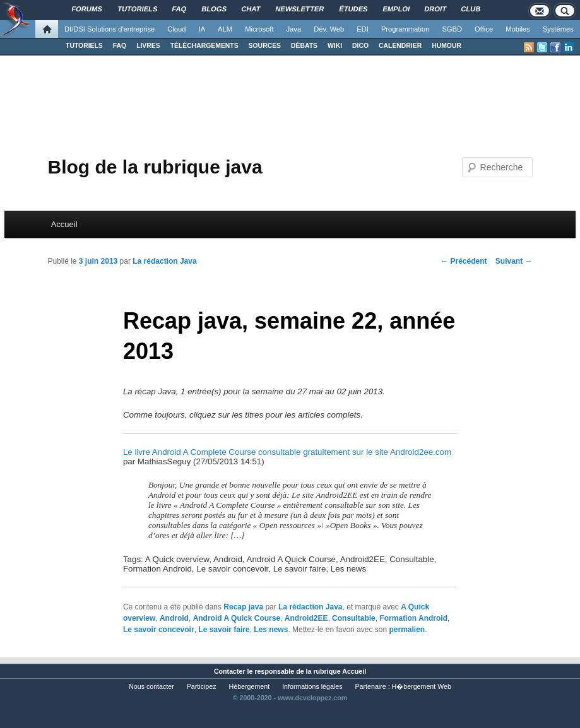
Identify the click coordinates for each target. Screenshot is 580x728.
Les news (271, 630)
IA (202, 29)
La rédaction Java (164, 261)
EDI (363, 29)
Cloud (176, 29)
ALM (225, 29)
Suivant (514, 261)
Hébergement (250, 686)
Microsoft (259, 29)
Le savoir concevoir (159, 630)
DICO (360, 46)
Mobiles (518, 29)
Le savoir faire (224, 630)
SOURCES (265, 46)
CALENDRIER (400, 46)
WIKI (335, 46)
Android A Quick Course (237, 618)
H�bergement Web (422, 686)
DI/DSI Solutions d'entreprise (109, 29)
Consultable (354, 618)
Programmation (405, 29)
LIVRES (148, 46)
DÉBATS (304, 46)
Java (294, 29)
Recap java (243, 607)
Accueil (64, 224)
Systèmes (558, 29)
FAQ (120, 46)
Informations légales (312, 686)
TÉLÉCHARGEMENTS (204, 46)
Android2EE (306, 618)
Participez (202, 686)
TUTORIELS (84, 46)
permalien (407, 630)
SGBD (452, 29)
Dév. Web (329, 29)
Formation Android (413, 618)
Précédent (464, 261)
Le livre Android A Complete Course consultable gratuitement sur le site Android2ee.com (287, 452)
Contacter (230, 671)
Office (484, 29)
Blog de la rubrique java (155, 167)
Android (174, 618)
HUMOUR (447, 46)
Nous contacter (151, 686)
